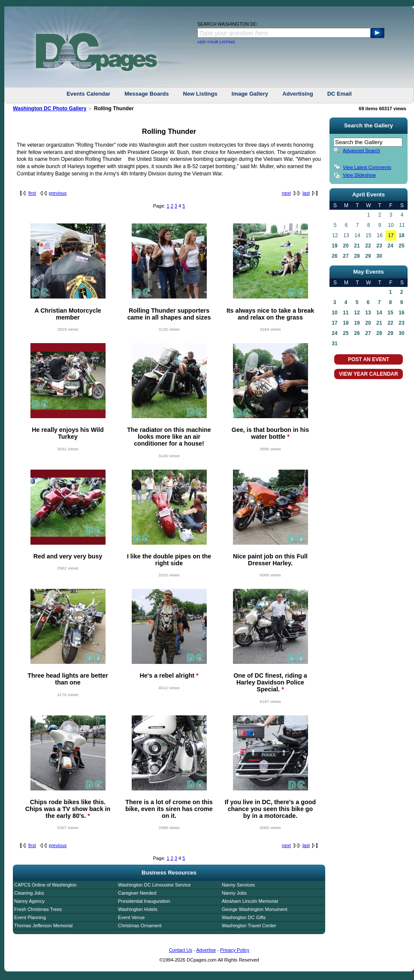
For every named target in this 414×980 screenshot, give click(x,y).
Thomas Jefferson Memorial (43, 926)
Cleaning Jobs (29, 893)
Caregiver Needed (137, 893)
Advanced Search (361, 151)
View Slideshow (359, 175)
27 (346, 256)
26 (334, 256)
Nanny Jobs (234, 893)
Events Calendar (88, 94)
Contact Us (181, 950)
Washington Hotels (138, 909)
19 (334, 246)
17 (391, 235)
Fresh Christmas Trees (38, 909)
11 (346, 313)
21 (357, 246)
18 (401, 235)
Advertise (206, 950)
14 (379, 313)
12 (357, 313)
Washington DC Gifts (244, 917)
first (32, 193)
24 (390, 246)
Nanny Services (238, 885)
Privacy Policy (235, 950)
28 (357, 256)
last (306, 193)
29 (368, 256)
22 (368, 246)
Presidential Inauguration (144, 901)
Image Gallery (250, 94)
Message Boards (147, 94)
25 (401, 246)
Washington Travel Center (249, 926)
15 (390, 313)
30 (379, 256)
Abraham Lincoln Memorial (250, 901)
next (286, 193)
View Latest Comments (367, 167)
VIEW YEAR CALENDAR (369, 374)
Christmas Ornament (140, 926)
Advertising (298, 94)
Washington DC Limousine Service (154, 885)
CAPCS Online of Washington (45, 885)
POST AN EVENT (369, 359)
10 (334, 313)
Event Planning (30, 917)
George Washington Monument (254, 909)
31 (334, 344)
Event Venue (131, 917)
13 (368, 313)
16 (401, 313)
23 (379, 246)
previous (58, 193)
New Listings (200, 94)
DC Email (340, 94)
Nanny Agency (29, 901)
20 (346, 246)
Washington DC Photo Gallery (50, 109)
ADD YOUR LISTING (216, 42)
